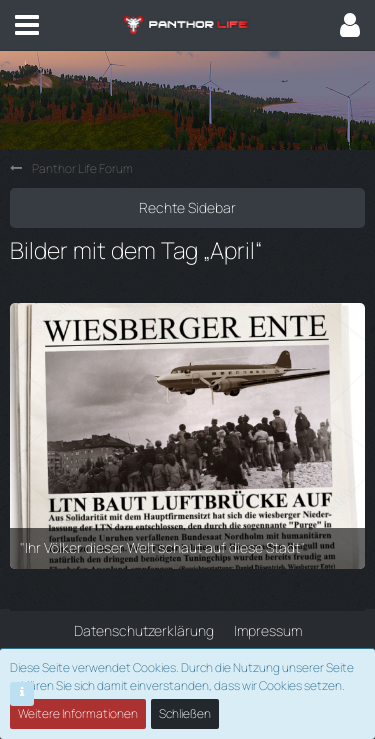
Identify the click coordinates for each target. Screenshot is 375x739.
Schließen (185, 713)
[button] (27, 25)
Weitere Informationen (78, 713)
